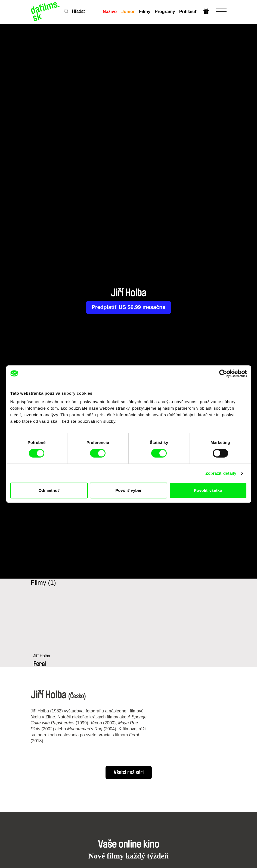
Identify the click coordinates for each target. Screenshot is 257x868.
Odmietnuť (49, 490)
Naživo (110, 12)
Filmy (145, 12)
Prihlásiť (188, 12)
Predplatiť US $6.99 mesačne (128, 307)
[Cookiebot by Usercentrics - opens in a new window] (223, 373)
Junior (128, 12)
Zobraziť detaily (221, 473)
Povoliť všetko (208, 490)
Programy (165, 12)
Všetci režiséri (129, 773)
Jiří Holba (42, 659)
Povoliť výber (128, 490)
